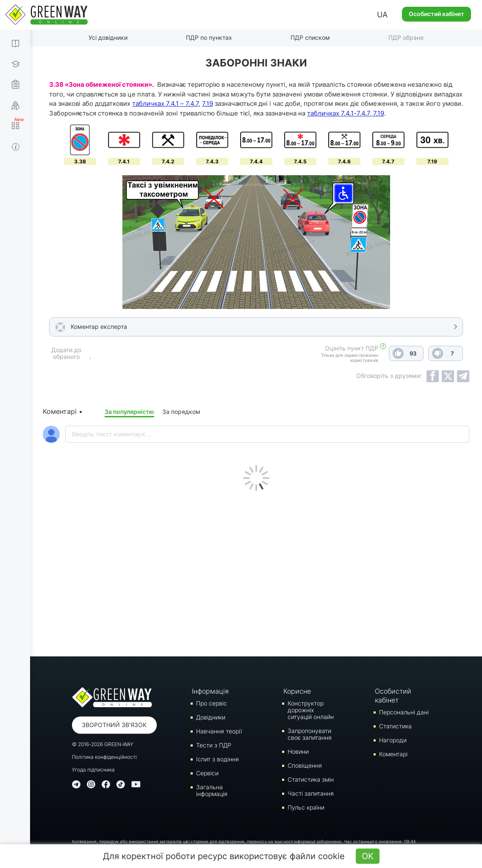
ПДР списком (310, 37)
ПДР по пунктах (209, 37)
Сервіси (207, 773)
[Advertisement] (256, 572)
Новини (298, 751)
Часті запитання (311, 793)
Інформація (210, 691)
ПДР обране (406, 37)
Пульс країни (306, 807)
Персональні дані (404, 712)
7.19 (208, 103)
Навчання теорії (219, 731)
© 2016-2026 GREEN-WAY (103, 744)
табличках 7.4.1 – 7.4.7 (165, 103)
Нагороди (393, 740)
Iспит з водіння (217, 759)
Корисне (297, 691)
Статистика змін (311, 779)
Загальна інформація (212, 790)
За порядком (181, 412)
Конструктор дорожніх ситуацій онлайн (311, 710)
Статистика (395, 726)
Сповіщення (305, 765)
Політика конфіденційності (104, 757)
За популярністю (129, 412)
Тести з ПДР (214, 745)
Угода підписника (93, 770)
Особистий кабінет (436, 14)
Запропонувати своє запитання (310, 734)
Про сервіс (212, 703)
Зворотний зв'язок (114, 725)
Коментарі (393, 754)
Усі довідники (108, 37)
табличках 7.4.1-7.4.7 (338, 113)
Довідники (211, 717)
